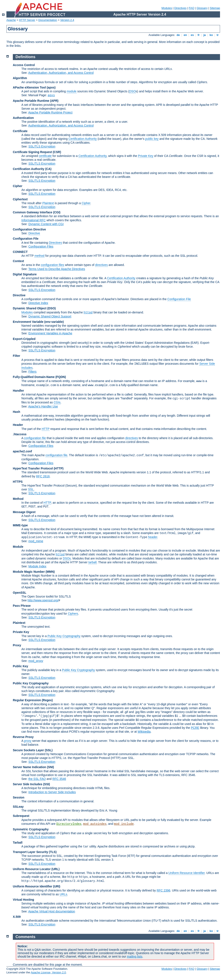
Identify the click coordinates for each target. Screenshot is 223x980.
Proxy (17, 645)
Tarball (18, 843)
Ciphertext (20, 199)
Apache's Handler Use (43, 406)
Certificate (20, 131)
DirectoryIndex (69, 824)
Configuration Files (41, 246)
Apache (11, 20)
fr (199, 35)
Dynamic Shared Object (30, 308)
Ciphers (73, 614)
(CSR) (57, 152)
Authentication (23, 118)
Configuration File (26, 239)
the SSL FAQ (37, 779)
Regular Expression (27, 700)
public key (152, 139)
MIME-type (20, 525)
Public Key (21, 666)
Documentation (48, 20)
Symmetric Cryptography (31, 829)
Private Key (146, 156)
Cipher (18, 186)
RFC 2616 (43, 476)
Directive (34, 233)
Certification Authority (83, 139)
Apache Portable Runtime (31, 101)
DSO (132, 91)
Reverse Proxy (23, 737)
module (72, 91)
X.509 (17, 917)
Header (18, 425)
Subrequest (21, 816)
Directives (180, 8)
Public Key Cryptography (64, 636)
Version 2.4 (67, 20)
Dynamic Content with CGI (46, 224)
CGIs (57, 402)
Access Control (24, 65)
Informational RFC (34, 220)
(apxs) (51, 87)
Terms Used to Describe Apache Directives (57, 269)
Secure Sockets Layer (28, 750)
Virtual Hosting (23, 900)
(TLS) (53, 852)
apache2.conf (22, 451)
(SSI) (47, 784)
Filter (16, 356)
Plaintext (48, 203)
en (185, 35)
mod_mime (36, 541)
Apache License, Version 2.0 (48, 972)
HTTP (46, 429)
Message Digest (24, 512)
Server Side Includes (28, 784)
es (192, 35)
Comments (26, 937)
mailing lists (134, 956)
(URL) (55, 869)
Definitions (26, 57)
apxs (51, 95)
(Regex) (47, 700)
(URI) (57, 886)
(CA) (48, 169)
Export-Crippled (24, 339)
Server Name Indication (30, 767)
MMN (50, 572)
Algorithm (20, 78)
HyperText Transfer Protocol (33, 468)
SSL (31, 489)
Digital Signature (25, 274)
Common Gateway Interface (32, 212)
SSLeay (18, 807)
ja (205, 35)
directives (101, 265)
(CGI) (57, 212)
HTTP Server (27, 20)
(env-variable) (54, 322)
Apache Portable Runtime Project (50, 112)
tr (218, 35)
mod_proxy (36, 661)
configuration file (35, 438)
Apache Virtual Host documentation (52, 911)
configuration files (52, 265)
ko (211, 35)
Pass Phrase (22, 606)
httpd (88, 313)
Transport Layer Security (30, 852)
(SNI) (51, 767)
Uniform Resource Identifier (187, 873)
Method (18, 499)
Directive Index (38, 303)
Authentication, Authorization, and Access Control (61, 73)
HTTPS (18, 482)
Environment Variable (28, 322)
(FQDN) (61, 377)
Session (19, 797)
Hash (16, 412)
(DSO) (52, 308)
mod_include (124, 824)
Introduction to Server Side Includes (52, 792)
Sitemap (215, 8)
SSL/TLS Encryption (42, 146)
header (153, 537)
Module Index (37, 566)
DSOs (67, 558)
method (39, 256)
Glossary (202, 8)
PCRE (195, 728)
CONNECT (20, 252)
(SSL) (49, 750)
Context (18, 261)
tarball (92, 562)
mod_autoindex (95, 824)
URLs (63, 894)
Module (18, 547)
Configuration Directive (29, 229)
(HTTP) (59, 468)
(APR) (54, 101)
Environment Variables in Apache (50, 333)
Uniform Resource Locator (32, 869)
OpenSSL (20, 593)
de (178, 35)
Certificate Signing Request (32, 152)
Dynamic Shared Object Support (50, 316)
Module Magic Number (29, 572)
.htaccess (20, 434)
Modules (167, 8)
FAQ (192, 8)
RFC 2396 (164, 890)
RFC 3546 (59, 779)
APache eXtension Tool (29, 87)
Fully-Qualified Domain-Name (34, 377)
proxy (28, 741)
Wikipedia (144, 732)
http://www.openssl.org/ (43, 600)
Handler (18, 391)
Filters (32, 372)
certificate (45, 156)
